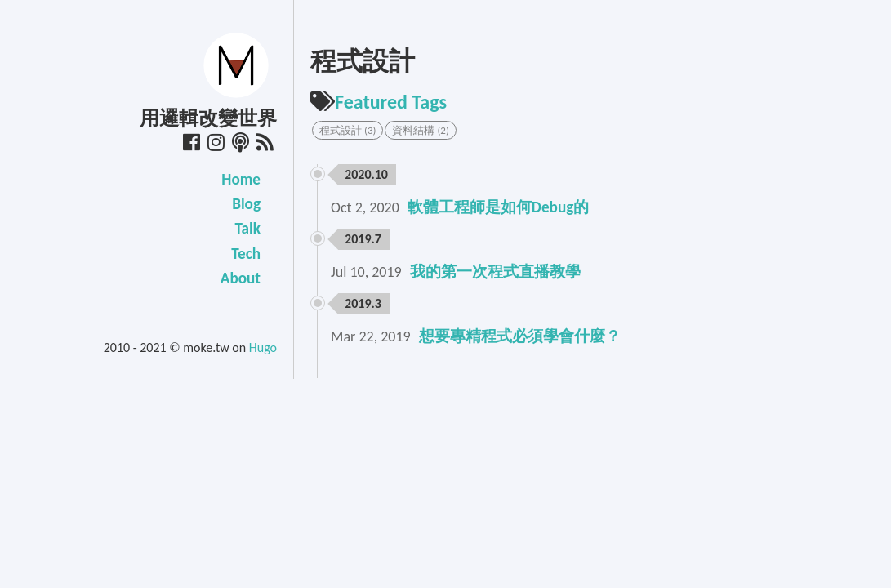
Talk (248, 228)
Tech (246, 254)
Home (241, 179)
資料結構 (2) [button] (420, 130)
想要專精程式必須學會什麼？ (520, 336)
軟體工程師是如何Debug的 (498, 207)
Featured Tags (379, 102)
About (241, 278)
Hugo (263, 347)
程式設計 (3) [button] (347, 130)
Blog (246, 204)
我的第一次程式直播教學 (495, 272)
